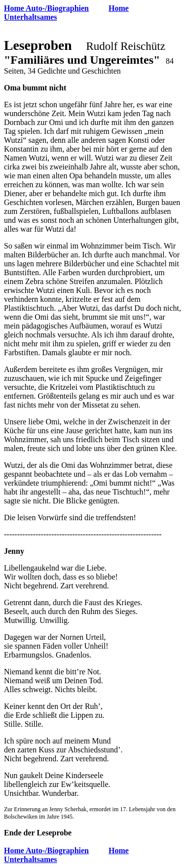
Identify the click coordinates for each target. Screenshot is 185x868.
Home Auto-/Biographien (46, 8)
